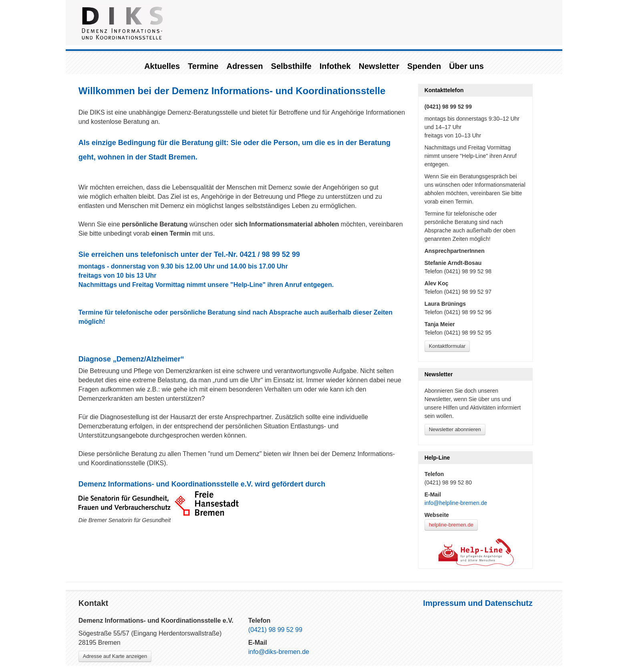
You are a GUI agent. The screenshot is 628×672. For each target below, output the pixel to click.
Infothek (335, 66)
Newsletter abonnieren (455, 429)
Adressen (245, 66)
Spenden (424, 66)
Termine (203, 66)
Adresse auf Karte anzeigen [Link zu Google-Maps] (115, 656)
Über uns (466, 66)
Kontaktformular (447, 346)
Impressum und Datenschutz (478, 603)
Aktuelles (162, 66)
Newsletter (379, 66)
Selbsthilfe (291, 66)
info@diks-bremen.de (279, 652)
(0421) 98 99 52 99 (275, 630)
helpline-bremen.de (451, 525)
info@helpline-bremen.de (456, 503)
